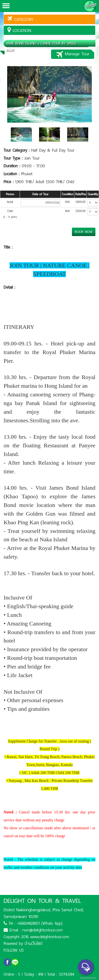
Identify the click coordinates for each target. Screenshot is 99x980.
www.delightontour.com (50, 937)
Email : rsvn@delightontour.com (33, 930)
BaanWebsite (88, 978)
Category (20, 19)
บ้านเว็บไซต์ (34, 943)
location (19, 30)
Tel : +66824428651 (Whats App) (33, 923)
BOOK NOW (84, 232)
